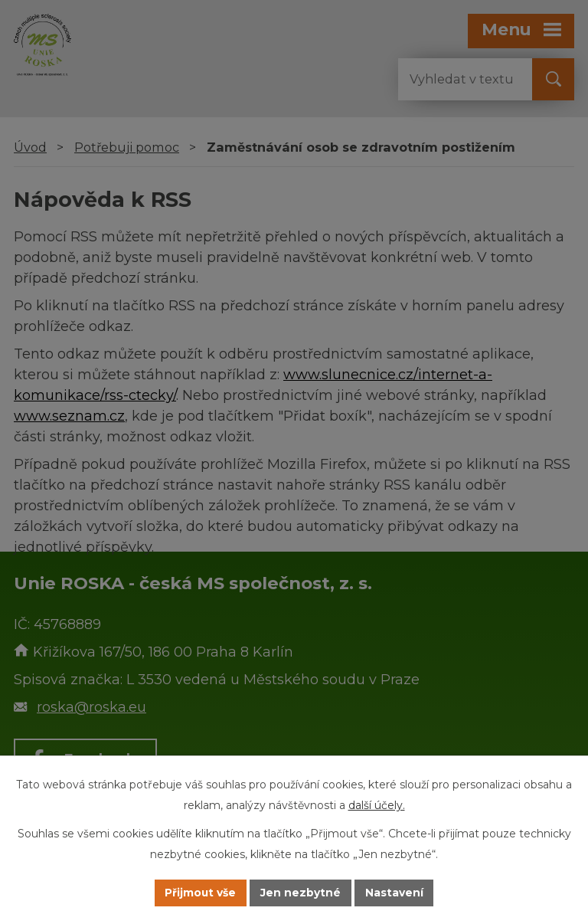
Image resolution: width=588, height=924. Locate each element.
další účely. (377, 805)
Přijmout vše (201, 893)
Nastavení (395, 893)
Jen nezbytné (301, 893)
